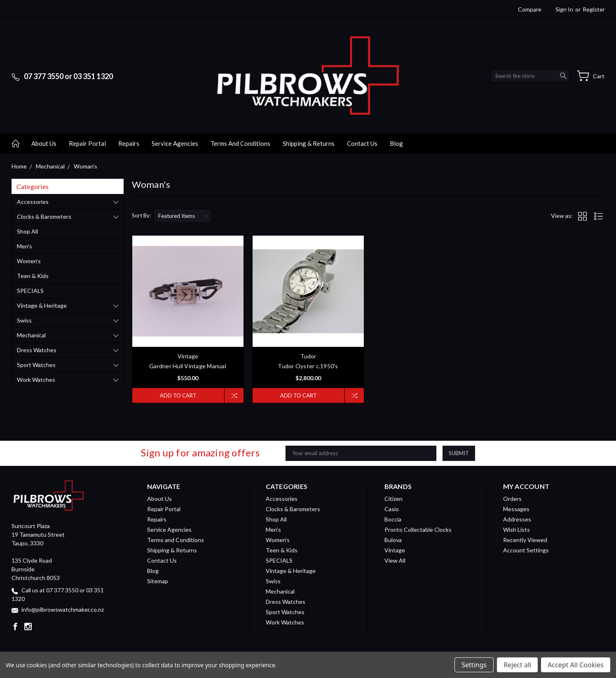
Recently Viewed (525, 540)
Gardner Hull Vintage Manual (188, 366)
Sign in (564, 9)
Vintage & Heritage (42, 305)
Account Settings (526, 550)
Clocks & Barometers (44, 216)
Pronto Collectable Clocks (418, 530)
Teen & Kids (33, 276)
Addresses (517, 519)
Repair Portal (87, 143)
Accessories (33, 202)
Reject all (517, 665)
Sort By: (141, 215)
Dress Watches (37, 350)
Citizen (393, 499)
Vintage (395, 550)
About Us (44, 143)
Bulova (393, 540)
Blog (396, 143)
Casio (392, 509)
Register (594, 9)
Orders (512, 499)
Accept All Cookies (576, 665)
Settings (474, 665)
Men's (25, 246)
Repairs (129, 143)
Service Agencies (175, 143)
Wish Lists (516, 530)
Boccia (393, 519)
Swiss (24, 320)
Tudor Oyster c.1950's (308, 366)
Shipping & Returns (309, 143)
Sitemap (158, 581)
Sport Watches (36, 365)
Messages (516, 509)
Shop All (27, 231)
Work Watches (36, 380)
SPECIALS (30, 291)
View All (395, 560)
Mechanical (31, 335)
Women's (29, 261)
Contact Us (362, 143)
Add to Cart (178, 395)
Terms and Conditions (240, 143)
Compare (530, 9)
